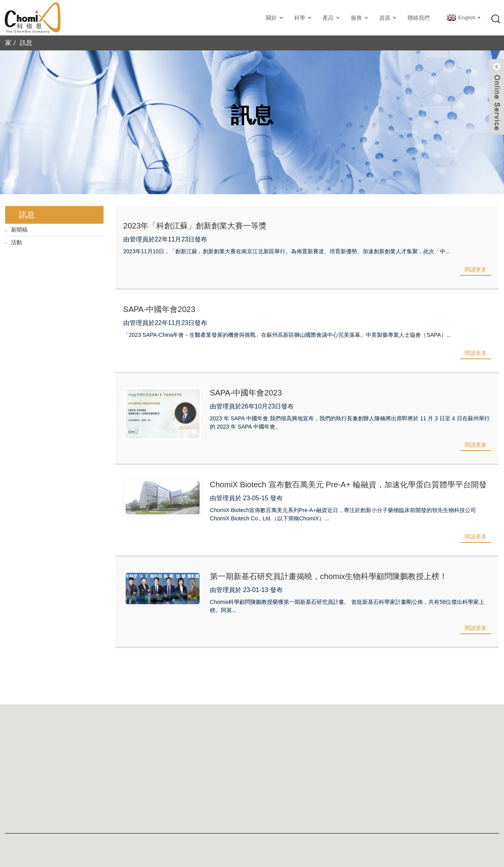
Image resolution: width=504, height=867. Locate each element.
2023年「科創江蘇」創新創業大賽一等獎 (195, 226)
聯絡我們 (419, 18)
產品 (332, 18)
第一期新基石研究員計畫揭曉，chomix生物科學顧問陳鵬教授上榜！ (329, 576)
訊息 (26, 43)
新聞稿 (19, 230)
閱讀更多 (476, 269)
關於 (275, 18)
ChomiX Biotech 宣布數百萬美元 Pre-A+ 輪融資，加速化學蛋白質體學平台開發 (348, 485)
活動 (17, 242)
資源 (389, 18)
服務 (360, 18)
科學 (304, 18)
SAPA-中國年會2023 (159, 309)
